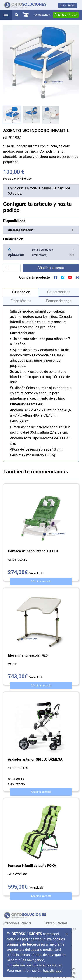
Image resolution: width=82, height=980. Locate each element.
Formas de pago (59, 301)
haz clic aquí (53, 971)
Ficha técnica (21, 301)
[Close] (67, 934)
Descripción (21, 292)
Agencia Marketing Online (42, 977)
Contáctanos (42, 15)
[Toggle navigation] (6, 15)
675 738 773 (66, 15)
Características (59, 292)
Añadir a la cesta (41, 581)
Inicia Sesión (68, 5)
